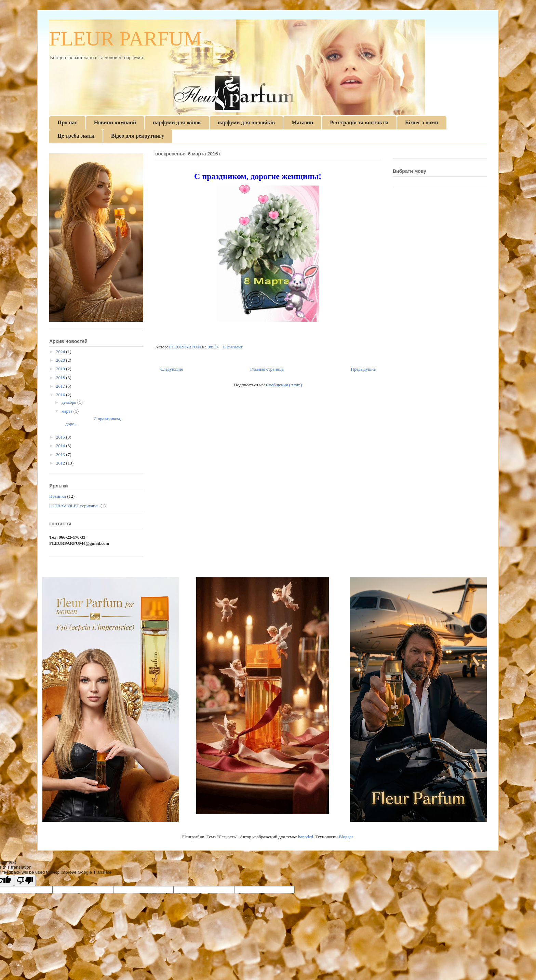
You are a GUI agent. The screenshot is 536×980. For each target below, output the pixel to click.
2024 (61, 352)
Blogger (346, 837)
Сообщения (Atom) (284, 385)
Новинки (58, 496)
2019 (61, 369)
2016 (61, 395)
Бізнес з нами (422, 122)
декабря (70, 402)
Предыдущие (363, 369)
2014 (61, 446)
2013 (61, 454)
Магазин (302, 122)
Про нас (67, 122)
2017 (61, 386)
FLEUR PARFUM (125, 39)
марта (68, 411)
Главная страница (267, 369)
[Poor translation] (25, 880)
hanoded (306, 837)
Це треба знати (76, 136)
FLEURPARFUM (186, 347)
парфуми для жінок (177, 122)
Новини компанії (115, 122)
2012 (61, 463)
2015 (61, 437)
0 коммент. (233, 347)
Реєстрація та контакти (359, 122)
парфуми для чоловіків (246, 122)
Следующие (172, 369)
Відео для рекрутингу (138, 136)
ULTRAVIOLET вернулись (74, 506)
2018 (61, 378)
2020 (61, 360)
